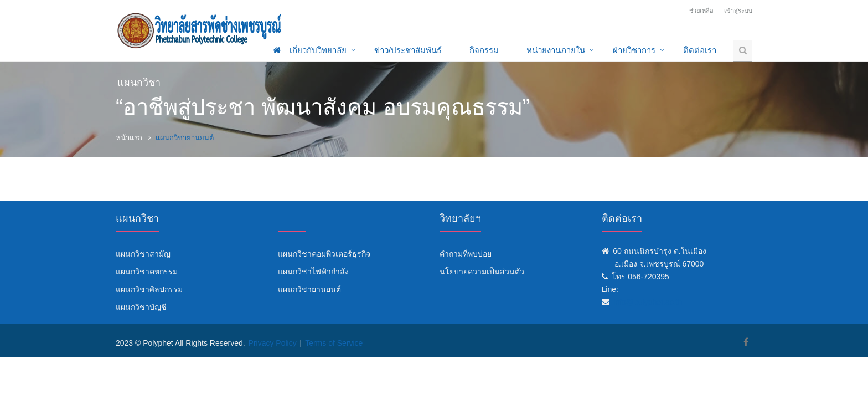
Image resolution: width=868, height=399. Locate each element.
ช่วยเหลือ (701, 11)
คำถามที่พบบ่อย (466, 254)
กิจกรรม (484, 50)
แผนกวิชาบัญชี (141, 307)
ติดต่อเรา (700, 50)
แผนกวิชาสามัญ (143, 254)
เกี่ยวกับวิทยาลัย (318, 50)
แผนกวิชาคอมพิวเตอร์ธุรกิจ (324, 254)
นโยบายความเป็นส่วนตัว (482, 272)
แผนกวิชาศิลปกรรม (149, 289)
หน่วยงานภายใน (556, 50)
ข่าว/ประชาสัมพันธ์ (408, 50)
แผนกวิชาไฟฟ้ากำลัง (313, 272)
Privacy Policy (273, 343)
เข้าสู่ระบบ (738, 11)
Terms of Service (334, 343)
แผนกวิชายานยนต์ (309, 289)
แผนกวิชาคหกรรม (147, 272)
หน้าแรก (129, 138)
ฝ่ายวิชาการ (634, 50)
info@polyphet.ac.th (648, 302)
